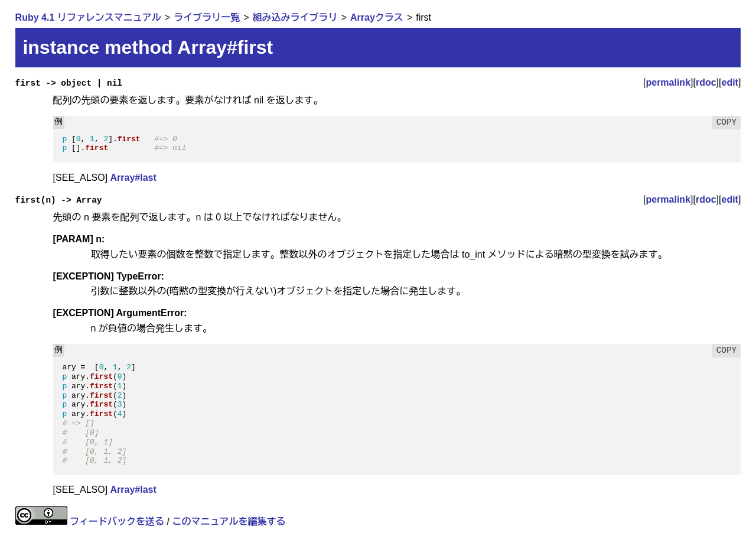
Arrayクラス (377, 17)
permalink (668, 82)
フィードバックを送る (117, 521)
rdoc (706, 82)
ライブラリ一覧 (207, 17)
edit (730, 82)
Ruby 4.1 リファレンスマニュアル (88, 17)
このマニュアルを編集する (229, 521)
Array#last (133, 178)
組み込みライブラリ (295, 17)
